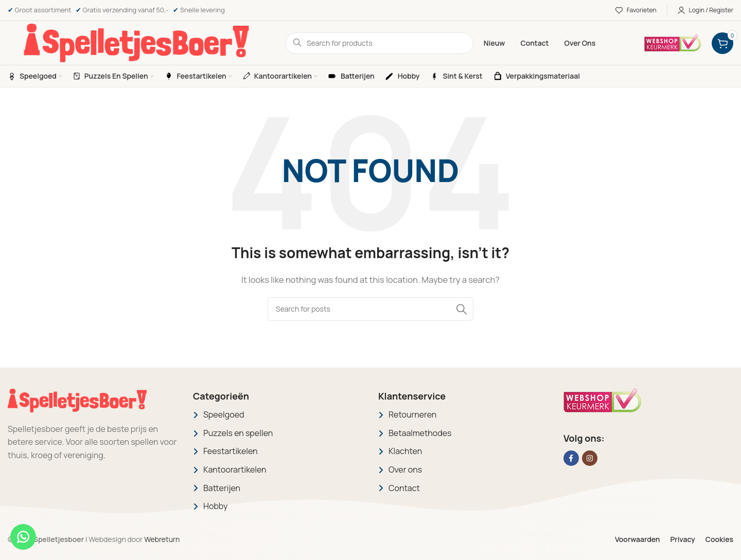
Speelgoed (224, 414)
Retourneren (412, 414)
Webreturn (162, 539)
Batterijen (222, 488)
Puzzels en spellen (238, 433)
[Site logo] (136, 42)
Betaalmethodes (420, 433)
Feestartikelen (231, 451)
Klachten (405, 451)
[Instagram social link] (590, 458)
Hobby (215, 506)
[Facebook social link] (571, 458)
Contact (404, 488)
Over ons (405, 469)
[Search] (370, 309)
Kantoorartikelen (235, 469)
